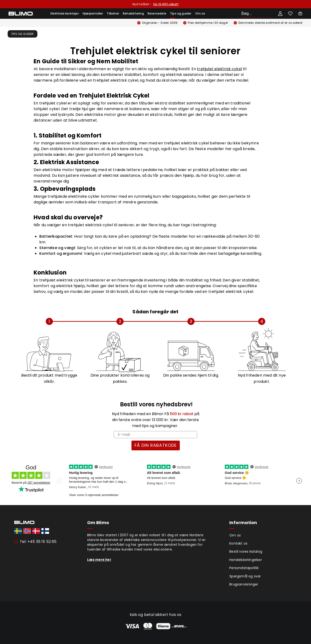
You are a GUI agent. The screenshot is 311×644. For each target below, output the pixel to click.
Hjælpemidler (93, 13)
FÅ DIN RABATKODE (156, 445)
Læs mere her (99, 560)
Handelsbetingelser (246, 560)
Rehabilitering (133, 13)
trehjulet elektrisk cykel (219, 69)
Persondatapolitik (244, 568)
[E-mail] (155, 435)
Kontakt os (238, 543)
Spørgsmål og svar (245, 576)
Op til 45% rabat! (166, 4)
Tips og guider (181, 13)
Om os (200, 13)
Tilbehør (113, 13)
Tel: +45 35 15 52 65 (38, 542)
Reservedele (157, 13)
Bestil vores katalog (246, 551)
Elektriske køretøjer (65, 13)
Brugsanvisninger (244, 584)
